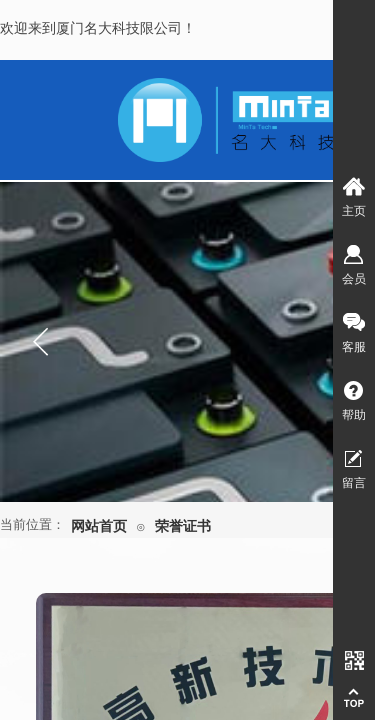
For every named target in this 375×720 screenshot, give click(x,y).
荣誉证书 (183, 526)
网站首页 (99, 526)
